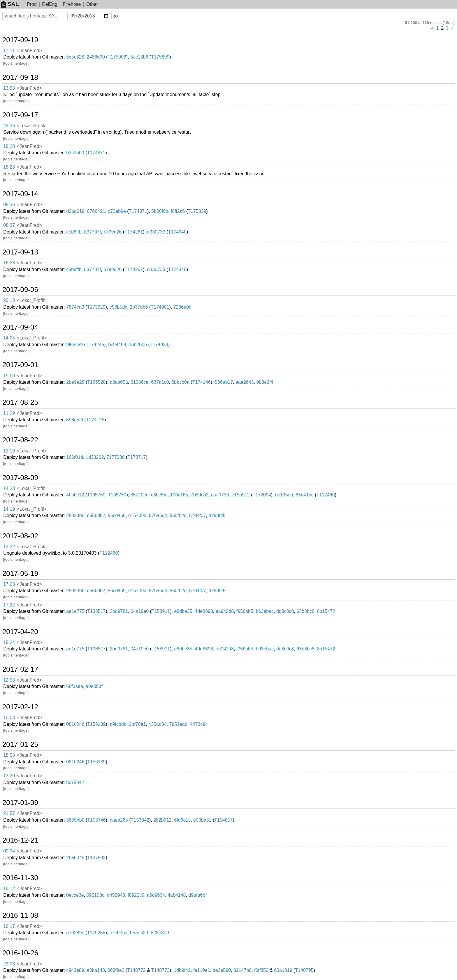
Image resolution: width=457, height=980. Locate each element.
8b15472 (326, 611)
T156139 (96, 724)
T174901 (160, 307)
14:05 (9, 338)
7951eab (178, 724)
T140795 (304, 970)
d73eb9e (117, 211)
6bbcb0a (180, 382)
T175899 (160, 57)
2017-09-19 (20, 40)
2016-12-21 (20, 840)
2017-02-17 (20, 669)
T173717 (137, 457)
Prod (32, 4)
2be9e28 (75, 382)
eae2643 (245, 382)
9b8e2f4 (265, 382)
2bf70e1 (138, 724)
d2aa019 (75, 211)
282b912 (162, 820)
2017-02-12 (20, 707)
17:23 (9, 584)
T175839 (197, 211)
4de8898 (204, 611)
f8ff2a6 (178, 211)
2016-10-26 (20, 953)
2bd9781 (119, 611)
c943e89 (75, 970)
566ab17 (224, 382)
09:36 (9, 205)
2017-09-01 (20, 365)
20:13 (9, 300)
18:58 (9, 755)
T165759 (96, 495)
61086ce (139, 382)
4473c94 (199, 724)
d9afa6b (197, 895)
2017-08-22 (20, 440)
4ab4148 (177, 895)
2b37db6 (139, 307)
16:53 (9, 263)
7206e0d (182, 307)
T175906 (117, 57)
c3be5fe (159, 495)
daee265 (119, 820)
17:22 (9, 605)
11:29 (9, 413)
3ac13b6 (139, 57)
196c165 (179, 495)
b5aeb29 (139, 933)
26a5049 (75, 858)
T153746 (96, 820)
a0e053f (94, 686)
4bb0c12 (75, 495)
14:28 (9, 488)
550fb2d (178, 515)
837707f (92, 232)
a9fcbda (118, 724)
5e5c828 (75, 57)
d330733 (156, 232)
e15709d (137, 515)
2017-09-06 (20, 290)
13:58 (9, 88)
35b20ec (139, 495)
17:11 (9, 51)
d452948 (116, 895)
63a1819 (283, 970)
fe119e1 (202, 970)
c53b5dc (118, 307)
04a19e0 (140, 611)
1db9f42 (182, 970)
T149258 (96, 933)
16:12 (9, 888)
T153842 (140, 820)
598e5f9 (75, 420)
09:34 (9, 851)
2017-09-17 (20, 115)
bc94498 (117, 345)
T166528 (96, 382)
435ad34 (157, 724)
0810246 (75, 724)
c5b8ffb (74, 232)
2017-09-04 (20, 327)
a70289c (75, 933)
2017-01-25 (20, 744)
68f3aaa (75, 686)
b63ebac (265, 611)
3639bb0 (75, 820)
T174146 (202, 382)
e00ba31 (202, 820)
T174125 (95, 420)
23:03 (9, 964)
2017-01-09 (20, 803)
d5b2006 (138, 345)
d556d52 (96, 515)
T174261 (134, 232)
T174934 (159, 345)
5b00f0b (160, 211)
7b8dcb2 (200, 495)
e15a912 (241, 495)
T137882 (96, 858)
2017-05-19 (20, 574)
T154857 (223, 820)
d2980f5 (217, 515)
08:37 (9, 225)
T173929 (96, 307)
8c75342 (75, 782)
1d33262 (95, 457)
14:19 (9, 509)
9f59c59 (74, 345)
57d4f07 (198, 515)
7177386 (115, 457)
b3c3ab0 (75, 153)
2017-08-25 (20, 402)
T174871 (96, 153)
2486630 (96, 57)
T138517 (96, 611)
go (115, 16)
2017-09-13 (20, 252)
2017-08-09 (20, 478)
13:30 (9, 776)
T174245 (95, 345)
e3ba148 (96, 970)
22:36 (9, 126)
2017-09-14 (20, 194)
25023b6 (75, 515)
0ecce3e (75, 895)
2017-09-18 (20, 77)
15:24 (9, 642)
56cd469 (117, 515)
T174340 (177, 232)
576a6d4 (158, 515)
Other (92, 4)
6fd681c (182, 820)
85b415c (304, 495)
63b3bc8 (305, 611)
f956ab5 (245, 611)
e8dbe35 (183, 611)
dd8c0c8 (285, 611)
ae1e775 (75, 611)
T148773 (160, 970)
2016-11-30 (20, 878)
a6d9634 (156, 895)
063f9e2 (116, 970)
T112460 (325, 495)
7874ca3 (75, 307)
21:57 (9, 813)
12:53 (9, 680)
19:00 (9, 376)
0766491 (96, 211)
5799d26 (113, 232)
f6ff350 (261, 970)
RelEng (50, 4)
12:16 (9, 451)
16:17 (9, 926)
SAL (10, 4)
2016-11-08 (20, 915)
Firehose (72, 4)
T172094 (262, 495)
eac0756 (220, 495)
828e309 (160, 933)
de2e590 (222, 970)
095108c (95, 895)
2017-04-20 (20, 632)
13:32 (9, 547)
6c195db (284, 495)
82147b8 (242, 970)
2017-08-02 (20, 536)
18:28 (9, 146)
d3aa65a (119, 382)
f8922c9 (136, 895)
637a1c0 (160, 382)
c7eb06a (118, 933)
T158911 (161, 611)
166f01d (75, 457)
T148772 (136, 970)
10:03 (9, 718)
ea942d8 (225, 611)
